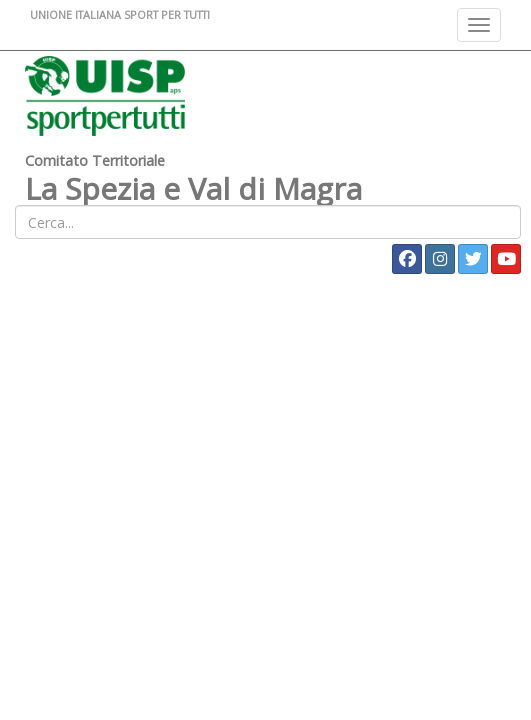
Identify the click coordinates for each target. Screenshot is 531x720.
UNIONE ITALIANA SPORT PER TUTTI (120, 14)
